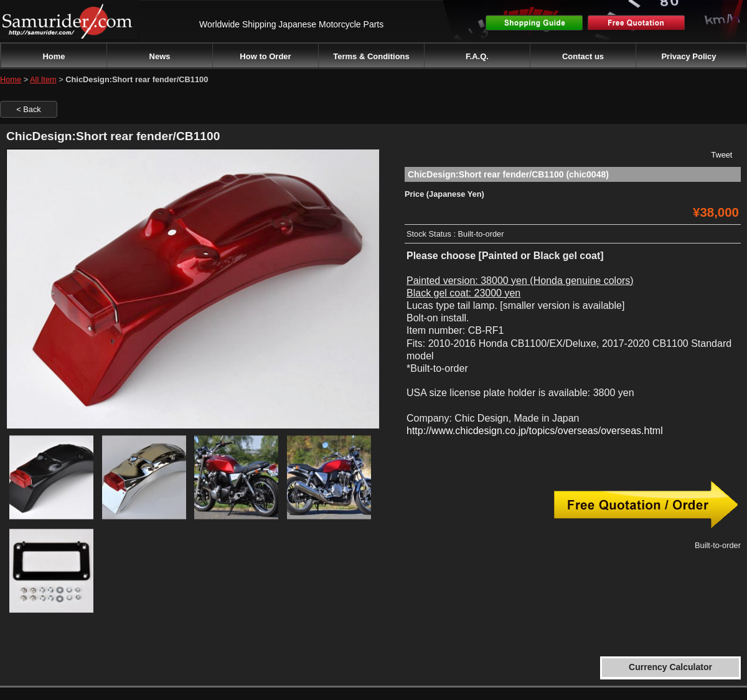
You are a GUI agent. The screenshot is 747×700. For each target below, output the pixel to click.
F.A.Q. (477, 56)
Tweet (721, 155)
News (160, 56)
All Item (43, 79)
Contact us (583, 56)
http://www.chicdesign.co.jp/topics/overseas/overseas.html (535, 431)
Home (54, 56)
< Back (28, 109)
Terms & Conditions (371, 56)
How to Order (265, 56)
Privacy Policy (688, 56)
